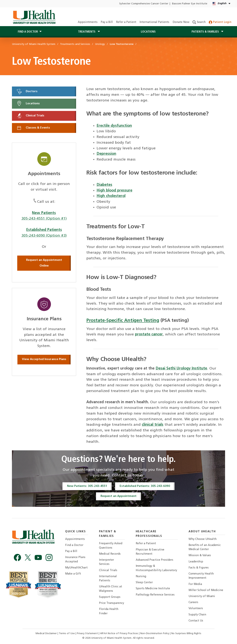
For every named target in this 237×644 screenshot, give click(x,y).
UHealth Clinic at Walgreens (111, 589)
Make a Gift (73, 574)
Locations (148, 32)
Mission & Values (200, 556)
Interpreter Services (106, 562)
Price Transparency (111, 603)
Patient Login (220, 22)
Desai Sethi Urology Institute (181, 369)
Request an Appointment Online (44, 263)
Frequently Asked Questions (111, 546)
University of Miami (202, 596)
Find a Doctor (74, 545)
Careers (193, 602)
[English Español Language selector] (222, 4)
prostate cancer (149, 334)
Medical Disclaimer (47, 633)
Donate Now (181, 22)
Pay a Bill (107, 22)
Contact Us (196, 621)
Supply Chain (197, 615)
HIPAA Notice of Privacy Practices (119, 633)
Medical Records (110, 554)
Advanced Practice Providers (154, 560)
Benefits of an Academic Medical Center (205, 547)
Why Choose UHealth (203, 539)
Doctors (27, 91)
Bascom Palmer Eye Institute (190, 4)
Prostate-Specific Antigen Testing (123, 321)
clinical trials (153, 425)
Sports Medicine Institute (153, 589)
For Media (195, 584)
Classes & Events (33, 128)
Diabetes (104, 185)
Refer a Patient (126, 22)
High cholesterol (111, 196)
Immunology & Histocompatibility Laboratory (156, 568)
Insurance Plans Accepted (75, 559)
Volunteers (196, 609)
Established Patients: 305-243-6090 (145, 486)
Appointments (88, 22)
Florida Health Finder (109, 611)
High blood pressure (114, 191)
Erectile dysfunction (114, 126)
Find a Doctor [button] (28, 32)
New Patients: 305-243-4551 (87, 486)
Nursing (141, 577)
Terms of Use (67, 633)
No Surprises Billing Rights (186, 633)
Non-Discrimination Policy (155, 633)
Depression (106, 154)
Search (199, 22)
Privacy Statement (88, 633)
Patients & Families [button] (206, 32)
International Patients (154, 22)
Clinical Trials (30, 116)
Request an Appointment (118, 496)
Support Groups (110, 597)
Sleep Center (144, 583)
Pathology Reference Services (155, 595)
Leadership (196, 562)
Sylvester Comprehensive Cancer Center (144, 4)
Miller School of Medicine (206, 590)
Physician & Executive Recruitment (150, 552)
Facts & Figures (199, 568)
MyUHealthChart (76, 568)
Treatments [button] (87, 32)
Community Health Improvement (201, 576)
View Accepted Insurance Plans (44, 359)
